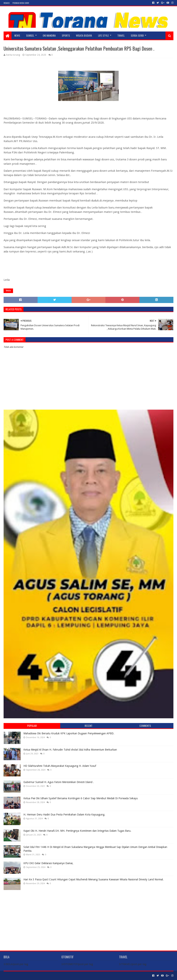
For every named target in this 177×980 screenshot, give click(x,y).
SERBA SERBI (137, 35)
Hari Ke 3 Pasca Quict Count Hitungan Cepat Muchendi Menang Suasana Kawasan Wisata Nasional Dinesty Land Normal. (94, 879)
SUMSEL (30, 35)
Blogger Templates (46, 976)
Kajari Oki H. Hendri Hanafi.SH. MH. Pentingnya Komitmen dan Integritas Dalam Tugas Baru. (77, 831)
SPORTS (66, 35)
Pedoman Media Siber (21, 3)
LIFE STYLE (103, 35)
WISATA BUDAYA (84, 35)
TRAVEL (121, 35)
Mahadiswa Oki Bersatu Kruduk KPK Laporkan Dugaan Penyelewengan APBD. (69, 733)
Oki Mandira (49, 35)
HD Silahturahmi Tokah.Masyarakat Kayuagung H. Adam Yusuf (60, 766)
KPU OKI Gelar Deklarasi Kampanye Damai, (48, 863)
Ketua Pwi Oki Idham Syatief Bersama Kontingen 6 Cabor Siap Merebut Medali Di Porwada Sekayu (81, 798)
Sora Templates (25, 976)
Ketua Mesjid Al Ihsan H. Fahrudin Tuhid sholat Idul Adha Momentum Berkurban (70, 750)
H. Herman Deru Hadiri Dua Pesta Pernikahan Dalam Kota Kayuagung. (64, 815)
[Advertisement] (88, 917)
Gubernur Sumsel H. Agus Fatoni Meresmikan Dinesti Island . (59, 782)
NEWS (17, 35)
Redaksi (7, 3)
